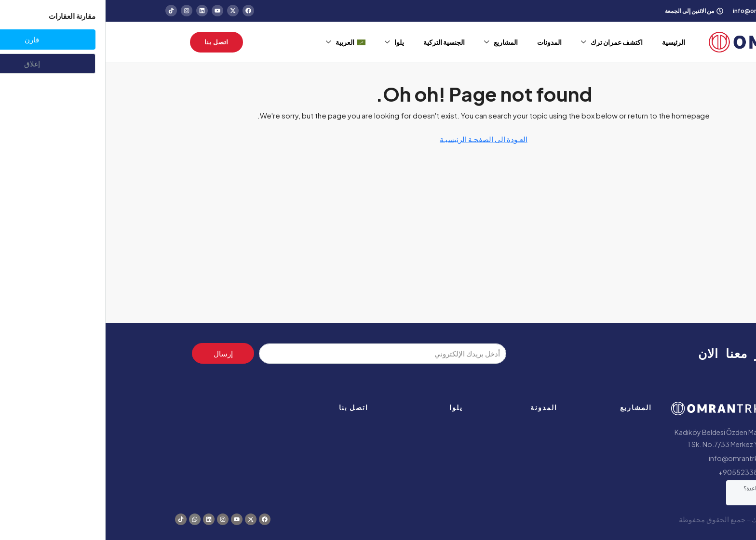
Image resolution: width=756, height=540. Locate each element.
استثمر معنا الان (640, 353)
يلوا (294, 42)
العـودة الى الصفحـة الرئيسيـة (378, 139)
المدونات (444, 42)
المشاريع (400, 42)
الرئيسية (568, 42)
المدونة (438, 407)
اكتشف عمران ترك (511, 42)
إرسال (118, 353)
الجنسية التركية (338, 42)
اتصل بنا (248, 407)
